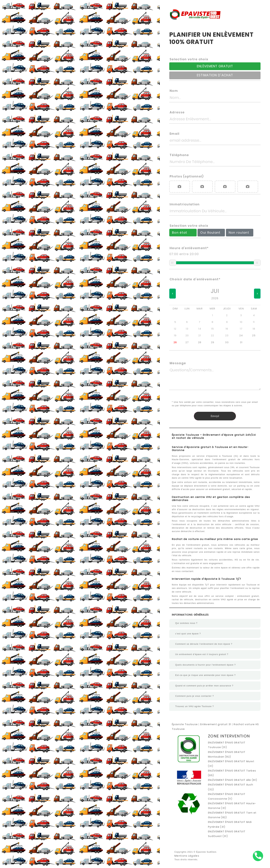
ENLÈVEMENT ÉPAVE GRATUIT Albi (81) (233, 780)
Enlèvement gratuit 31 (216, 724)
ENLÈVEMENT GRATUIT (215, 66)
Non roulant (239, 233)
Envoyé (215, 416)
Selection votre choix (189, 59)
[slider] (173, 263)
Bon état (180, 233)
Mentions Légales (187, 856)
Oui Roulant (211, 233)
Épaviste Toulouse (185, 724)
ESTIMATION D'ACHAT (215, 75)
